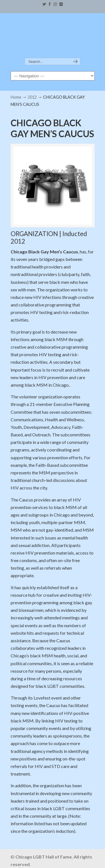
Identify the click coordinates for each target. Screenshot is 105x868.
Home (16, 97)
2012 (32, 97)
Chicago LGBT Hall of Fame (53, 36)
